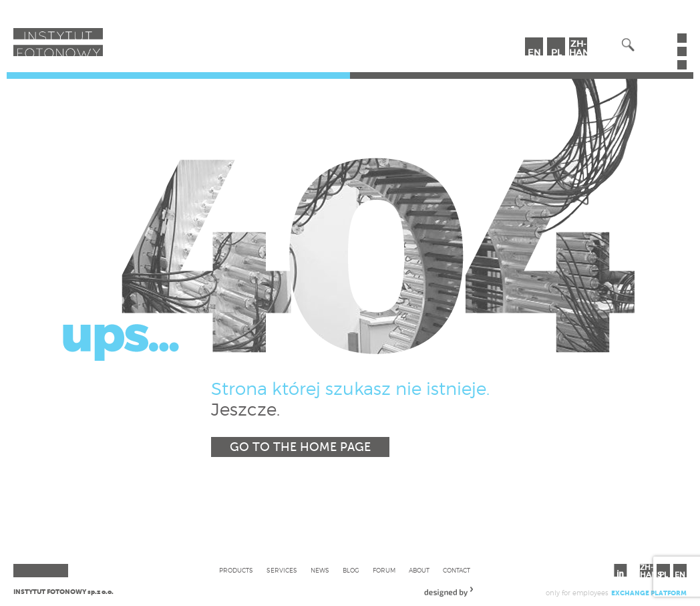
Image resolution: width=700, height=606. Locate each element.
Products (236, 570)
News (320, 570)
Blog (351, 570)
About (419, 570)
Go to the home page (300, 447)
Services (282, 570)
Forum (384, 570)
